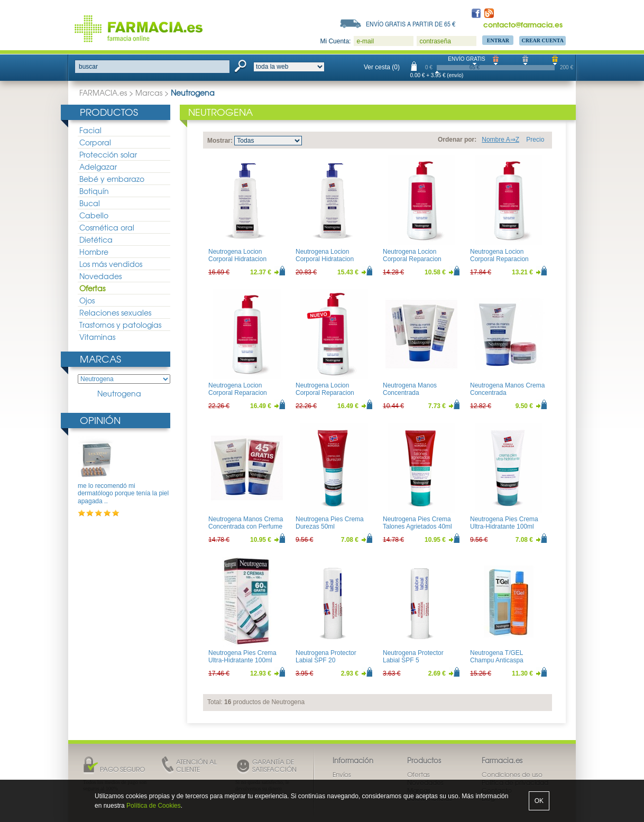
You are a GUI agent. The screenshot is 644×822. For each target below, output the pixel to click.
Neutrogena (119, 394)
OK (539, 801)
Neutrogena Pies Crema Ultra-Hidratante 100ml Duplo (242, 661)
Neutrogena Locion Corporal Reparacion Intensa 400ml (499, 259)
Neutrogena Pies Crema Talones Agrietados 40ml (417, 523)
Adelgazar (98, 167)
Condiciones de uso (512, 774)
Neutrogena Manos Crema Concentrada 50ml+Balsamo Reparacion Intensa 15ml (508, 397)
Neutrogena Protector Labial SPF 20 (326, 657)
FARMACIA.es (103, 93)
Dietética (96, 239)
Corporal (95, 142)
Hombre (94, 252)
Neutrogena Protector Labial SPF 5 (413, 657)
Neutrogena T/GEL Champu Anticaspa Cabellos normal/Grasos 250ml (504, 664)
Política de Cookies (154, 806)
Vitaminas (97, 337)
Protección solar (108, 154)
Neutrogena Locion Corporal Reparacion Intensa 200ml (412, 259)
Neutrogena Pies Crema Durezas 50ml (330, 523)
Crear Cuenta (542, 40)
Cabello (94, 215)
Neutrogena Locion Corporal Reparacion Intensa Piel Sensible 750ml (325, 397)
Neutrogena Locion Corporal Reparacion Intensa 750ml (238, 393)
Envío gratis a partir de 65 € (411, 24)
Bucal (90, 203)
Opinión (100, 420)
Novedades (100, 276)
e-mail (365, 41)
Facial (90, 130)
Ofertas (92, 288)
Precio (535, 140)
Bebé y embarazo (112, 179)
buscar (88, 67)
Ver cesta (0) (382, 67)
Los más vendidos (111, 264)
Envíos (342, 774)
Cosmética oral (107, 227)
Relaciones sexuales (115, 312)
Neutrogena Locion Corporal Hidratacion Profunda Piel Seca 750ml (332, 259)
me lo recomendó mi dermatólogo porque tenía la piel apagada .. (123, 493)
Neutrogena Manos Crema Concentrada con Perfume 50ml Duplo (246, 527)
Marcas (149, 93)
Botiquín (94, 191)
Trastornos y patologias (120, 325)
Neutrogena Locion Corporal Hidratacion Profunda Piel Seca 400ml (245, 259)
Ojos (87, 300)
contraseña (435, 41)
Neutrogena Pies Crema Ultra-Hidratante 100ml (504, 523)
